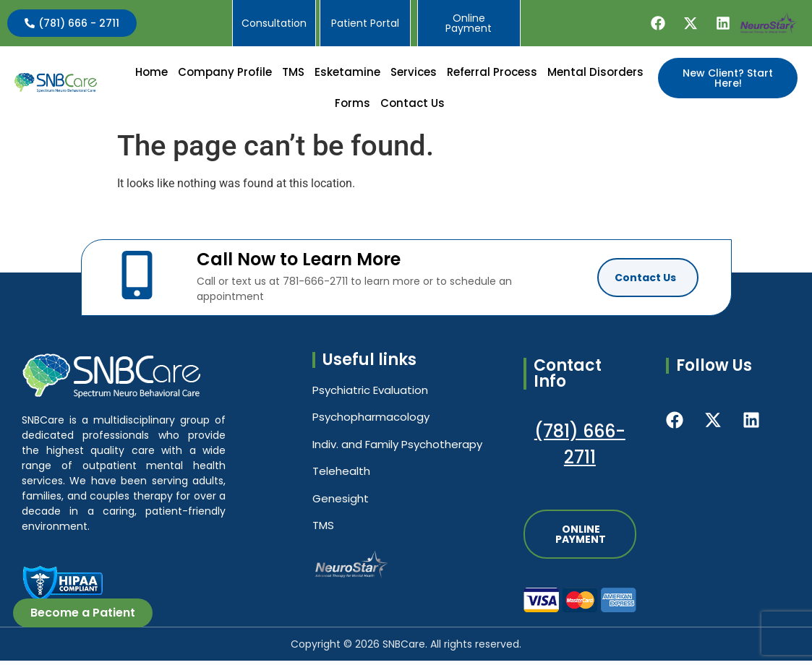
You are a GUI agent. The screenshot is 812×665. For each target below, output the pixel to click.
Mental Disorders (329, 105)
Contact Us (465, 105)
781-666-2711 (315, 286)
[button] (278, 74)
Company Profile (278, 74)
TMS (347, 74)
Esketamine (401, 74)
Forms (405, 105)
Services (467, 74)
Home (205, 74)
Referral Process (546, 74)
